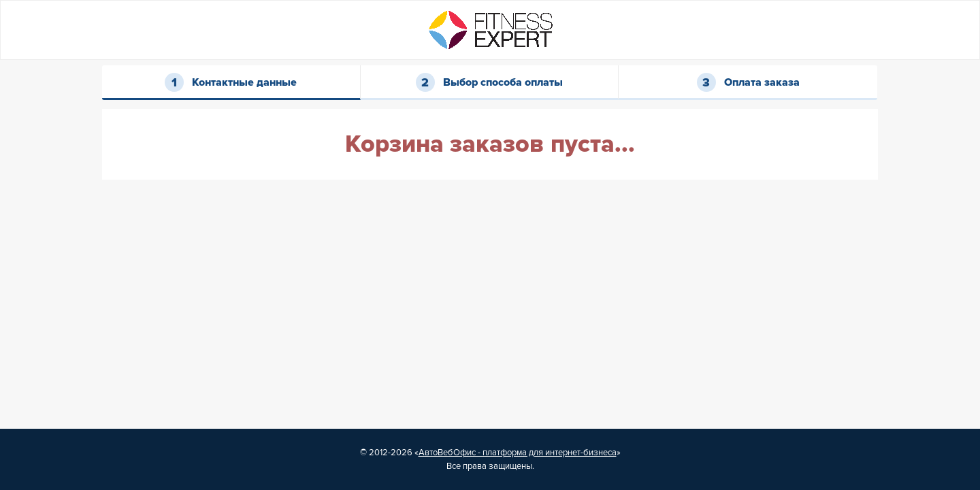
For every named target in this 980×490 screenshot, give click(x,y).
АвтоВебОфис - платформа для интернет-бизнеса (518, 453)
